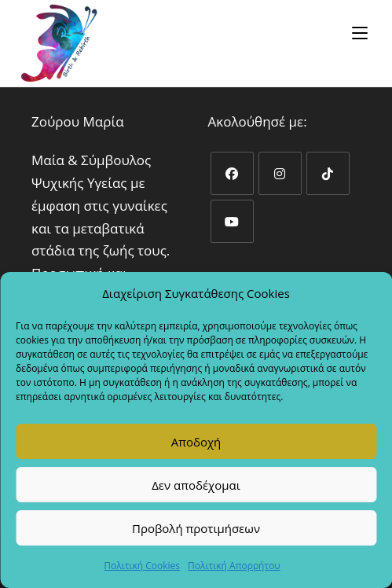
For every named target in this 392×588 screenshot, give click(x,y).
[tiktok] (328, 173)
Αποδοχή (196, 442)
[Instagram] (280, 173)
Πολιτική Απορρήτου (234, 566)
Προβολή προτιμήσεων (196, 528)
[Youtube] (232, 221)
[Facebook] (232, 173)
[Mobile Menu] (362, 33)
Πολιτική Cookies (142, 566)
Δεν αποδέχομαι (196, 485)
